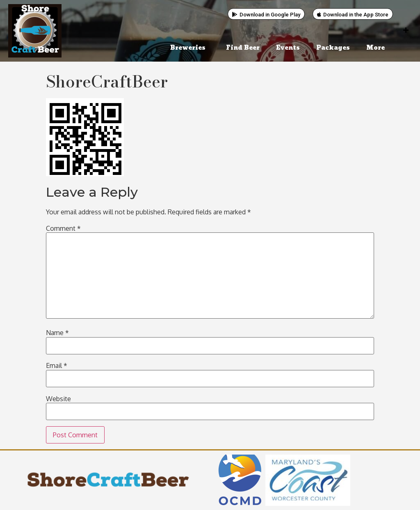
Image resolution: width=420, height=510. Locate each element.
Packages (333, 48)
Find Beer (243, 48)
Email (57, 365)
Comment (63, 228)
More (378, 48)
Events (288, 48)
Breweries (190, 48)
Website (58, 399)
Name (57, 333)
